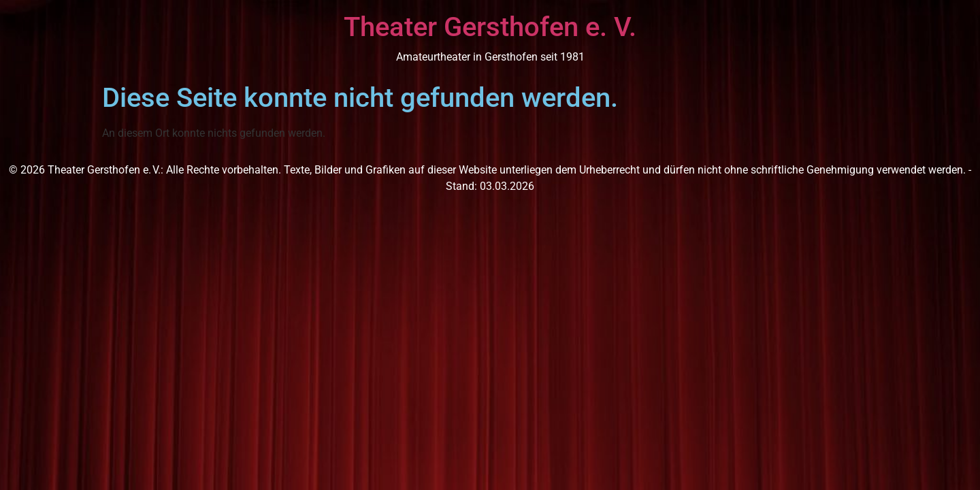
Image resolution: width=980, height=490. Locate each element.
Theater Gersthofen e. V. (490, 27)
